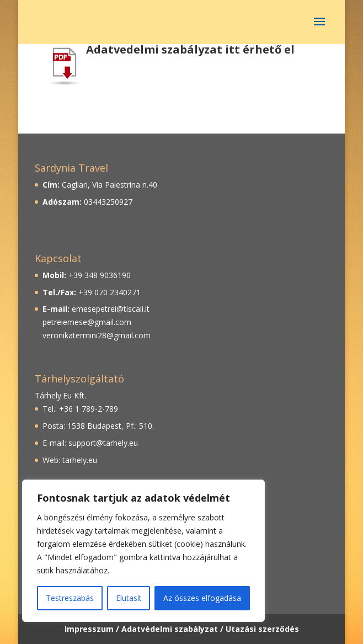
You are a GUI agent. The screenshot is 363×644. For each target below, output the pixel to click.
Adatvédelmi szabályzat (170, 629)
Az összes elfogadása (202, 598)
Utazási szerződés (262, 629)
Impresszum (89, 629)
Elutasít (129, 598)
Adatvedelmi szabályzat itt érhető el (190, 49)
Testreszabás (70, 598)
